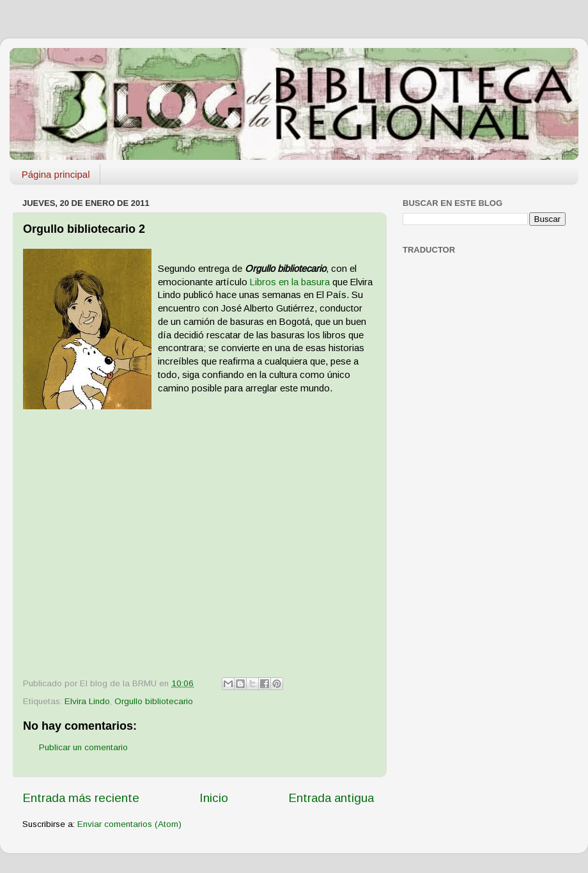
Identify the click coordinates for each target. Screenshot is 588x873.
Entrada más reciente (81, 798)
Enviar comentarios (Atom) (129, 824)
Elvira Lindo (87, 701)
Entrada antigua (331, 798)
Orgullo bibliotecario (154, 701)
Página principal (56, 174)
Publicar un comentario (83, 747)
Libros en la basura (291, 282)
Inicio (214, 798)
